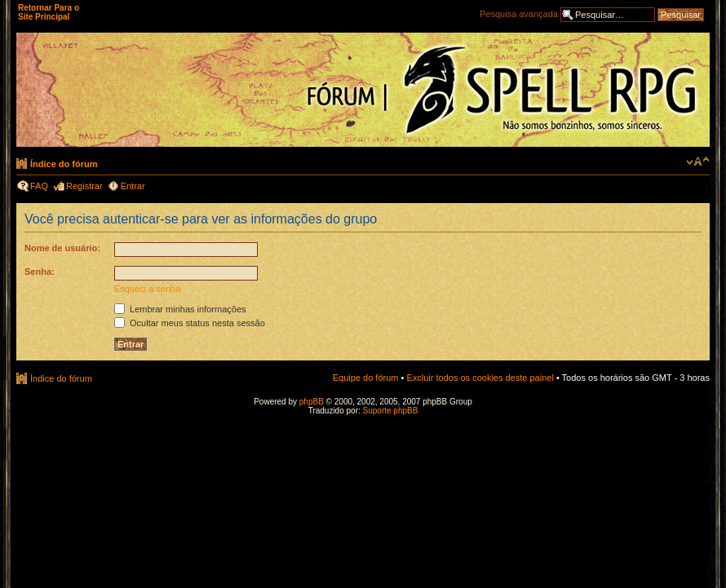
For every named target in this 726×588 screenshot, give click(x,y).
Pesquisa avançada (519, 14)
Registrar (84, 186)
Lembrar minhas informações (180, 309)
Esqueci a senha (147, 289)
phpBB (312, 402)
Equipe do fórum (366, 378)
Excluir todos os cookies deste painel (480, 378)
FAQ (39, 186)
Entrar (133, 186)
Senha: (40, 272)
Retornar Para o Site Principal (49, 12)
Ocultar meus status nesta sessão (190, 323)
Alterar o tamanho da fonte (698, 161)
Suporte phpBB (391, 411)
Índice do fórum (64, 164)
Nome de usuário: (62, 248)
